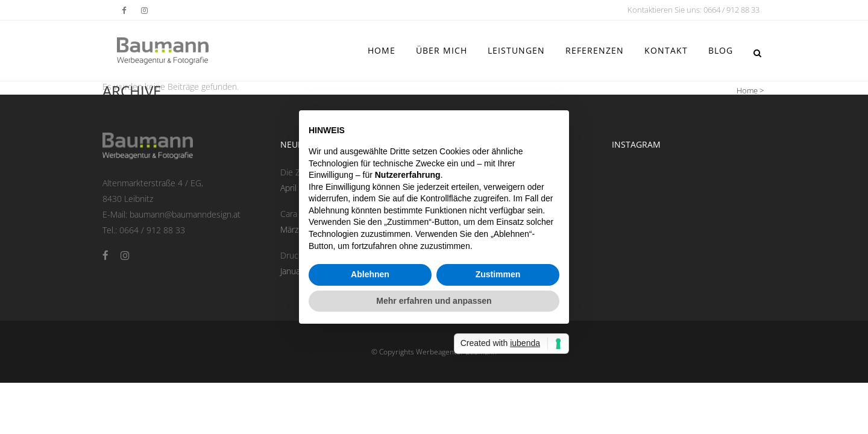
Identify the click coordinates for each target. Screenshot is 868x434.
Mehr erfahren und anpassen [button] (434, 301)
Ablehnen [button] (370, 274)
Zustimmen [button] (498, 274)
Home (747, 90)
